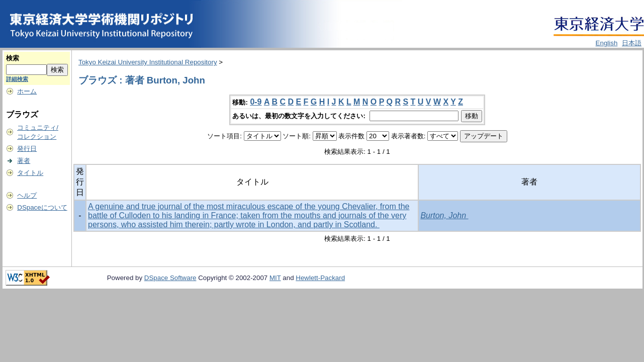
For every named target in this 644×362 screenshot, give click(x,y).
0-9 (256, 102)
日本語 (632, 43)
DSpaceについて (42, 207)
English (607, 43)
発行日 (27, 149)
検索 (13, 58)
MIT (275, 278)
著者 (24, 161)
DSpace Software (170, 278)
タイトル (30, 173)
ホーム (27, 91)
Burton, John (444, 215)
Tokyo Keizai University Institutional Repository (148, 62)
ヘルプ (27, 195)
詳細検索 (17, 79)
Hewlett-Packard (320, 278)
